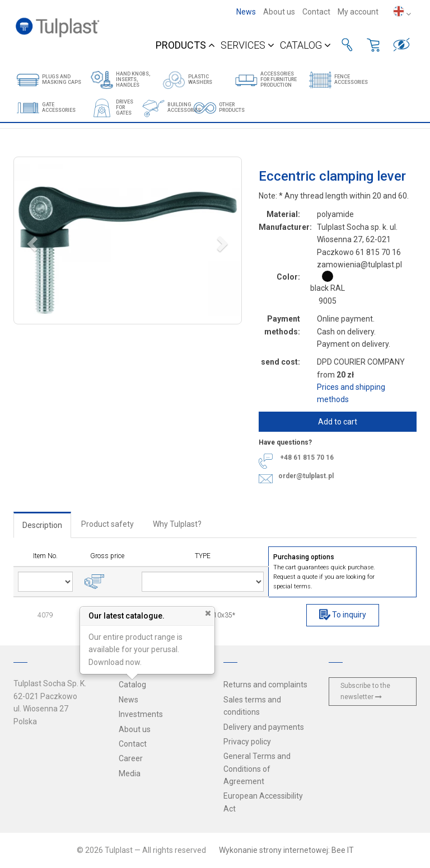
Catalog (305, 45)
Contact (316, 12)
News (246, 12)
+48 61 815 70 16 (307, 458)
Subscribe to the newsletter (365, 691)
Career (131, 758)
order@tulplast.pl (306, 475)
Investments (141, 714)
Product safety (107, 524)
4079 (45, 615)
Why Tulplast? (177, 524)
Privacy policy (247, 742)
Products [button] (185, 45)
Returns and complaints (265, 685)
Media (130, 773)
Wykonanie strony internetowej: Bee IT (286, 850)
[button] (128, 240)
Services (247, 45)
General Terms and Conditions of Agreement (257, 769)
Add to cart (338, 422)
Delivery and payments (264, 727)
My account (358, 12)
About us (279, 12)
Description (42, 525)
